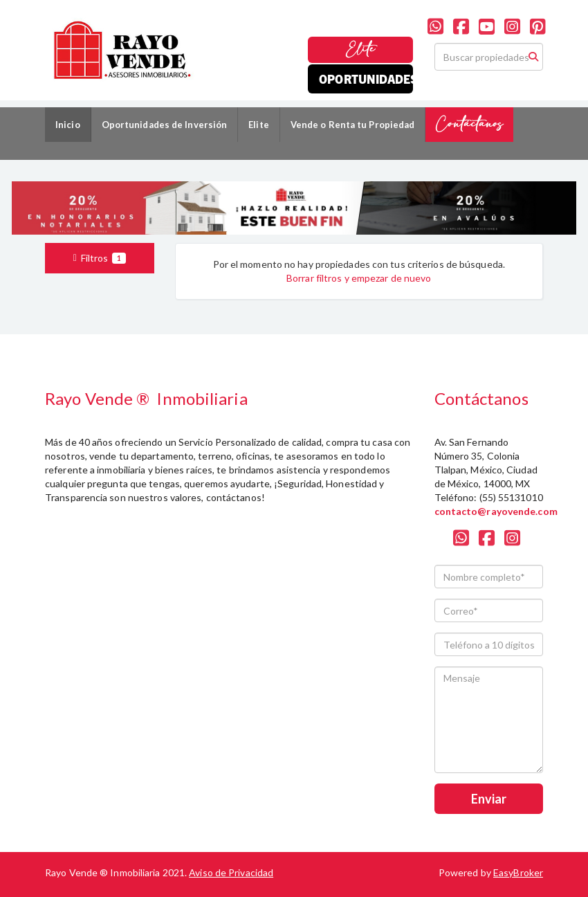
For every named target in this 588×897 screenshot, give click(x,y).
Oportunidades (366, 79)
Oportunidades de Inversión (165, 125)
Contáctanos (469, 124)
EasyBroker (518, 872)
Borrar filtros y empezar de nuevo (359, 278)
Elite (361, 49)
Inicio (68, 125)
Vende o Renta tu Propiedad (353, 125)
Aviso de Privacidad (231, 872)
